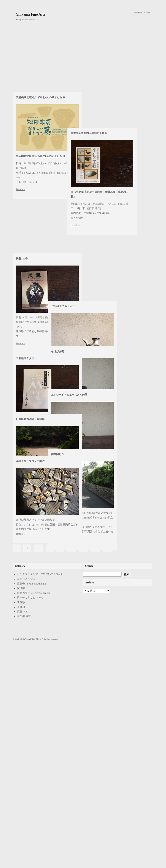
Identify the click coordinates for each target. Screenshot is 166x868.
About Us (138, 13)
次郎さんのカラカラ (63, 308)
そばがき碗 (57, 351)
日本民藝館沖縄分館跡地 (30, 419)
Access (147, 13)
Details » (21, 534)
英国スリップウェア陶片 (30, 461)
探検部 (21, 804)
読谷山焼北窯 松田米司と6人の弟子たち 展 (41, 254)
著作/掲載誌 (24, 833)
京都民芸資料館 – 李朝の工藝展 (69, 254)
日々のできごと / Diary (30, 814)
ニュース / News (26, 795)
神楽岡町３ (57, 454)
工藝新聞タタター (26, 358)
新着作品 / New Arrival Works (33, 809)
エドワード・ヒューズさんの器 (69, 395)
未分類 (21, 818)
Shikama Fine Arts (31, 14)
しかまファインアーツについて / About (39, 790)
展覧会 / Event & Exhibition (32, 800)
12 (95, 764)
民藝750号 (22, 308)
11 (83, 764)
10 (72, 764)
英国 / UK (23, 828)
